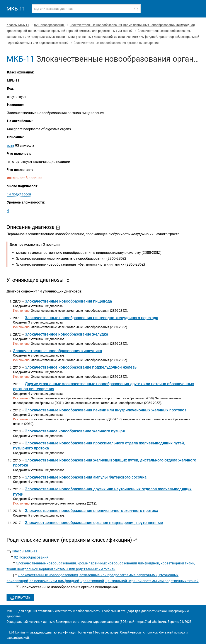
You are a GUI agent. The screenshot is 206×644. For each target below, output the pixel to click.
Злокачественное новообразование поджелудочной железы (81, 367)
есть (11, 145)
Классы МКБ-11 (18, 25)
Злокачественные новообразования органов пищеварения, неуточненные (94, 523)
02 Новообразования (49, 25)
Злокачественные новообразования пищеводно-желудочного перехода (92, 318)
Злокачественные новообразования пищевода (68, 301)
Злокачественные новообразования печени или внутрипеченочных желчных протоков (106, 410)
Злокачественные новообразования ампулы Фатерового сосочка (86, 477)
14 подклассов (19, 194)
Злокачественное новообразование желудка (66, 334)
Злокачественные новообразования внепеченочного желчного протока (92, 511)
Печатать (20, 598)
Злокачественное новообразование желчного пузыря (75, 431)
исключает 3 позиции (25, 178)
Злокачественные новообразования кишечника (58, 351)
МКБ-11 (16, 9)
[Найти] (136, 9)
